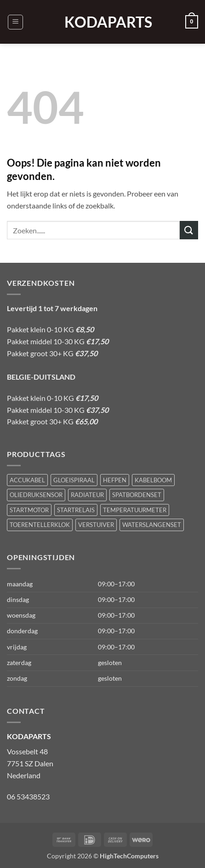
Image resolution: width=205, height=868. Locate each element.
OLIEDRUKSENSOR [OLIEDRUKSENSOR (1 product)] (36, 495)
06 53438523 (28, 796)
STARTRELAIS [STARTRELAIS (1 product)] (76, 510)
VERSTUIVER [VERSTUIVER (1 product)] (96, 525)
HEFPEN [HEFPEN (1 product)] (115, 480)
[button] (15, 22)
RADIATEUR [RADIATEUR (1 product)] (87, 495)
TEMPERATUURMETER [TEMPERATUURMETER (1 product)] (135, 510)
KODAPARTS (102, 22)
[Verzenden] (189, 230)
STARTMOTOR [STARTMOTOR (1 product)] (29, 510)
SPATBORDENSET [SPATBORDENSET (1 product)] (137, 495)
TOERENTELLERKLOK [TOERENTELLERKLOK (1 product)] (40, 525)
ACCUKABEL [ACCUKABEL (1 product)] (27, 480)
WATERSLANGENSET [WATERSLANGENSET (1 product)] (152, 525)
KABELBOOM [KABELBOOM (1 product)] (153, 480)
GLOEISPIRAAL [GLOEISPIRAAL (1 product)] (74, 480)
